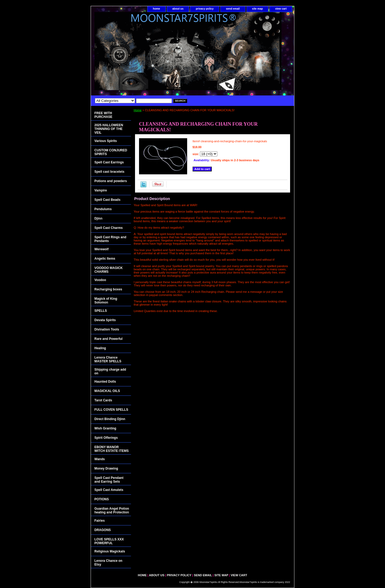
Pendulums (103, 209)
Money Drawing (106, 468)
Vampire (101, 190)
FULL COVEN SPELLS (111, 410)
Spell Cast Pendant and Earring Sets (109, 480)
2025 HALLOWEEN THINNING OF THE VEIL (109, 129)
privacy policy (205, 9)
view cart (281, 9)
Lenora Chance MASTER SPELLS (108, 359)
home (157, 9)
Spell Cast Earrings (109, 162)
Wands (100, 459)
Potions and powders (111, 181)
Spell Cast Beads (107, 200)
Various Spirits (106, 141)
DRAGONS (103, 530)
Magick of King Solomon (106, 301)
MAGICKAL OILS (107, 391)
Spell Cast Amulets (109, 490)
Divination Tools (107, 329)
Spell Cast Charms (109, 228)
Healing (100, 348)
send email (233, 9)
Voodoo (100, 280)
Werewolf (101, 249)
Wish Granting (105, 428)
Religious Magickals (110, 551)
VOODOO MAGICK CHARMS (109, 270)
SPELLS (101, 311)
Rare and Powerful (108, 339)
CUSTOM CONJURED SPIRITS (111, 152)
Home (138, 110)
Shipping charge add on (110, 371)
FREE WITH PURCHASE (103, 115)
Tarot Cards (103, 400)
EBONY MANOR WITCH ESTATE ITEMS (111, 449)
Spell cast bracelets (109, 172)
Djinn (98, 218)
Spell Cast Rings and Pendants (110, 239)
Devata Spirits (105, 320)
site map (258, 9)
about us (178, 9)
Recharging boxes (108, 289)
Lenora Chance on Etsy (108, 563)
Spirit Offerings (106, 438)
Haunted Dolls (105, 382)
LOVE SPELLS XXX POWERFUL (109, 541)
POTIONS (102, 499)
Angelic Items (105, 259)
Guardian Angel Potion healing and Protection (112, 510)
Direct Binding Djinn (110, 419)
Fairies (100, 521)
